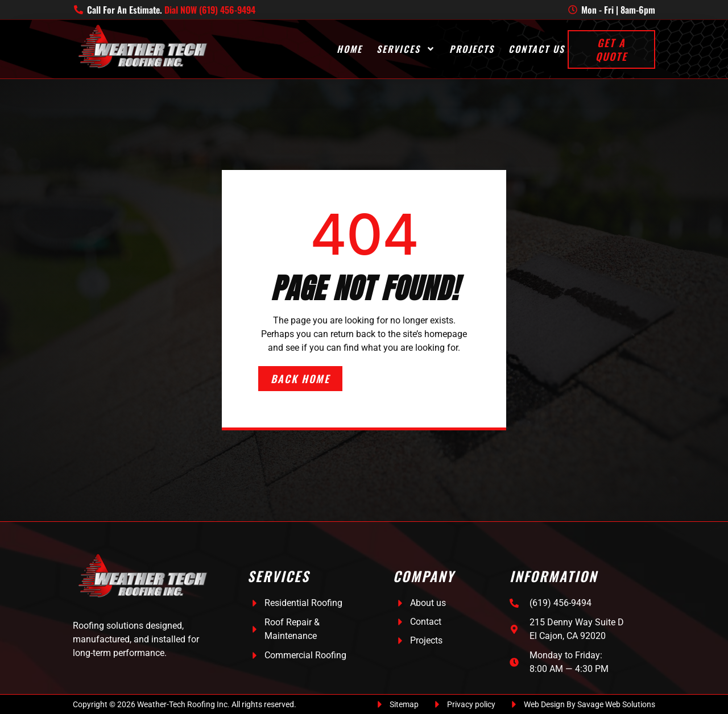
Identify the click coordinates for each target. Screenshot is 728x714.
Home (349, 49)
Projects (472, 49)
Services (406, 49)
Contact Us (537, 49)
